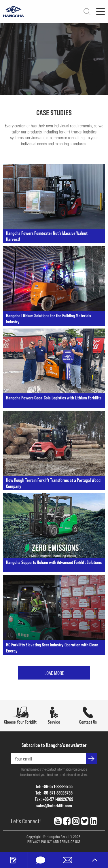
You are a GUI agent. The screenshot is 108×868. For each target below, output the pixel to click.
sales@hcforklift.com (54, 805)
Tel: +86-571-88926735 (54, 793)
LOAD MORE (54, 673)
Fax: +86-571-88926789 (54, 799)
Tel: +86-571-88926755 (54, 786)
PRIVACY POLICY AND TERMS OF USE (54, 841)
